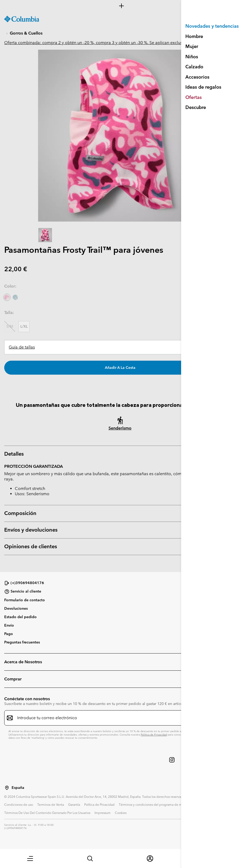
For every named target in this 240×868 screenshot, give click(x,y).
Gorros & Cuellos (26, 33)
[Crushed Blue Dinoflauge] (15, 297)
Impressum (103, 813)
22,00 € (16, 269)
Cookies (121, 813)
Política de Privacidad (154, 735)
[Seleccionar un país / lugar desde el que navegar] (7, 788)
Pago (9, 634)
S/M (10, 326)
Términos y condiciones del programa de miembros (156, 804)
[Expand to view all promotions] (120, 6)
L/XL (24, 326)
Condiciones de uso (19, 804)
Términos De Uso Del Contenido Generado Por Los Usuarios (47, 813)
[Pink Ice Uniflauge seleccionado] (7, 297)
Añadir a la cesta (120, 368)
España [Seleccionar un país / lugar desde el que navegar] (18, 788)
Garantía (74, 804)
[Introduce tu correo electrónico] (117, 718)
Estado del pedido (20, 617)
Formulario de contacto (25, 600)
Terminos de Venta (51, 804)
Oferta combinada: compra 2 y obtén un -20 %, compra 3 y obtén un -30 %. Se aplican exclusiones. (99, 43)
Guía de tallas (22, 347)
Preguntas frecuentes (22, 642)
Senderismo (120, 428)
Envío (9, 625)
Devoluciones (16, 608)
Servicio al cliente (23, 592)
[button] (30, 859)
